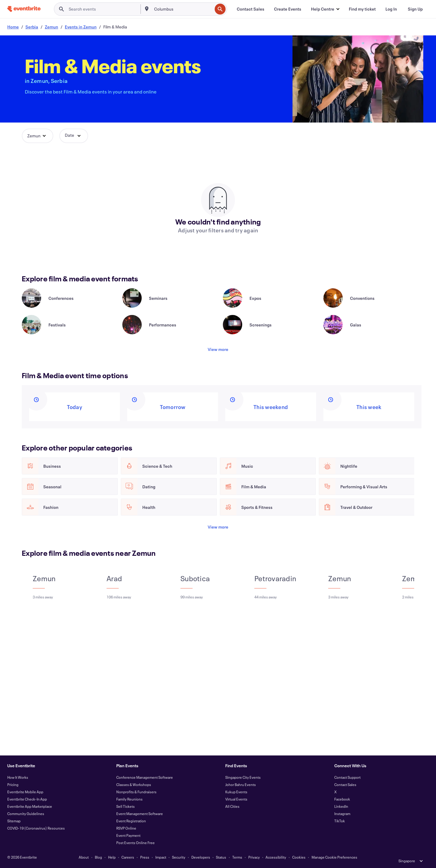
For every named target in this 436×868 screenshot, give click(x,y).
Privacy (254, 857)
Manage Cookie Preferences (334, 857)
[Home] (24, 9)
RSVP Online (126, 828)
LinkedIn (341, 806)
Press (145, 857)
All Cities (232, 806)
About (84, 857)
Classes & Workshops (134, 784)
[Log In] (391, 9)
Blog (98, 857)
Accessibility (276, 857)
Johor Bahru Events (241, 784)
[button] (325, 9)
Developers (201, 857)
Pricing (13, 784)
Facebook (342, 799)
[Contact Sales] (251, 9)
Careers (128, 857)
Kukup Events (236, 792)
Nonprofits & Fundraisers (136, 792)
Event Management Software (140, 814)
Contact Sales (345, 784)
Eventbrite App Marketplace (30, 806)
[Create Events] (288, 9)
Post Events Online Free (135, 843)
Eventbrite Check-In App (27, 799)
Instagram (342, 814)
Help (112, 857)
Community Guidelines (26, 814)
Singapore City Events (243, 777)
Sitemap (14, 821)
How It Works (18, 777)
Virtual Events (236, 799)
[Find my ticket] (362, 9)
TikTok (340, 821)
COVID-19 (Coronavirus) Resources (36, 828)
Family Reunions (129, 799)
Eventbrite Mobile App (25, 792)
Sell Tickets (126, 806)
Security (179, 857)
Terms (237, 857)
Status (221, 857)
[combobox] (183, 9)
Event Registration (131, 821)
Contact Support (347, 777)
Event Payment (128, 835)
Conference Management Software (145, 777)
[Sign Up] (415, 9)
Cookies (299, 857)
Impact (161, 857)
